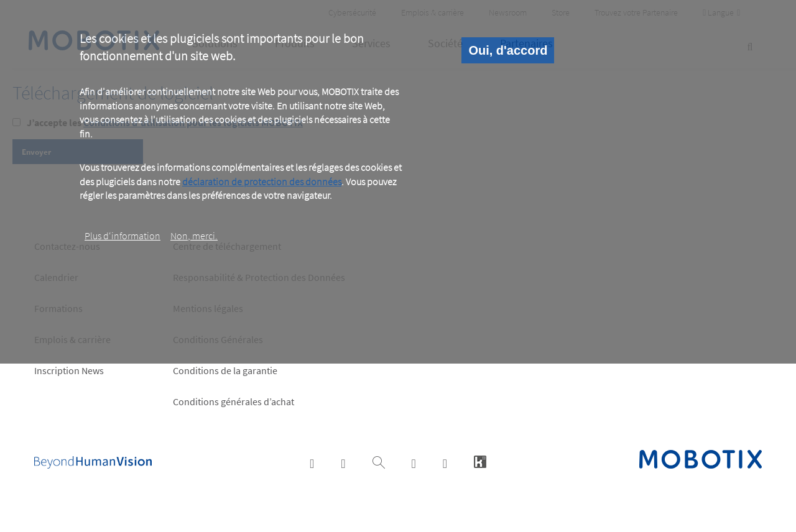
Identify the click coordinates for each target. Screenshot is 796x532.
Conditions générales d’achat (234, 401)
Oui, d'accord (508, 50)
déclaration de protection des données (262, 181)
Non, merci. (194, 236)
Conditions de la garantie (225, 370)
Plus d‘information (123, 236)
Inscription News (69, 370)
